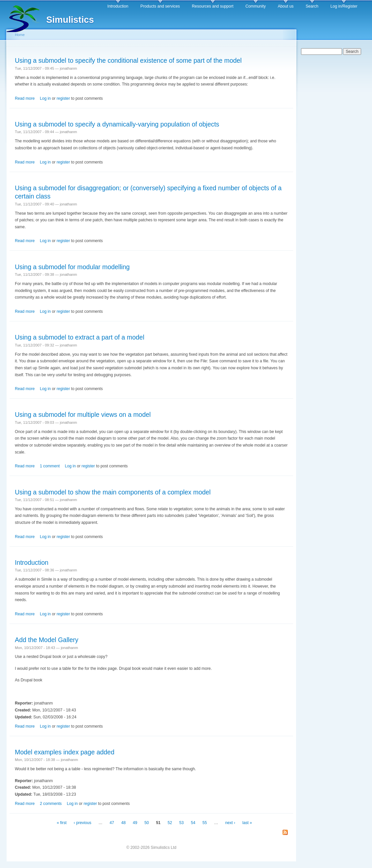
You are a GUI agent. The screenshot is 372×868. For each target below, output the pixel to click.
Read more (25, 98)
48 (123, 823)
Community (256, 6)
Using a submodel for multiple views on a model (83, 415)
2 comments (51, 804)
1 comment (50, 466)
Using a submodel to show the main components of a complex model (113, 492)
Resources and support (213, 6)
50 (147, 823)
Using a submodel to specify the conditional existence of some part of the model (128, 60)
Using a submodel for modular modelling (72, 267)
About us (286, 6)
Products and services (160, 6)
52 (170, 823)
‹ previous (82, 823)
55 (205, 823)
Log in (45, 98)
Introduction (118, 6)
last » (247, 823)
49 (135, 823)
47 (112, 823)
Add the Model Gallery (47, 640)
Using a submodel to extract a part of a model (80, 337)
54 (193, 823)
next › (230, 823)
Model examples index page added (65, 752)
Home (20, 35)
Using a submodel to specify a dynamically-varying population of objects (117, 124)
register (63, 98)
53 (182, 823)
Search (312, 6)
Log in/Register (344, 6)
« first (62, 823)
